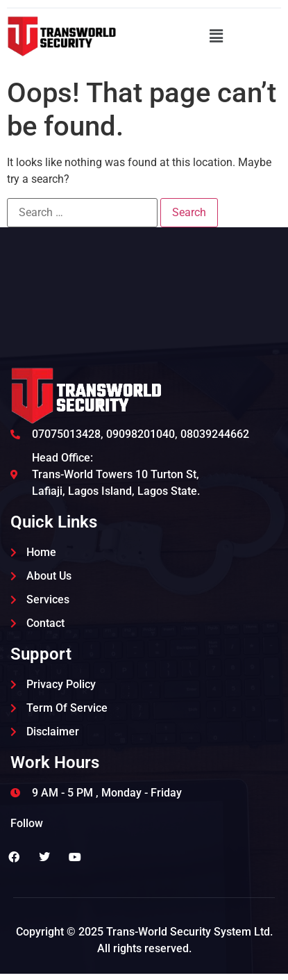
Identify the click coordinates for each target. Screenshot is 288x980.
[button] (216, 36)
